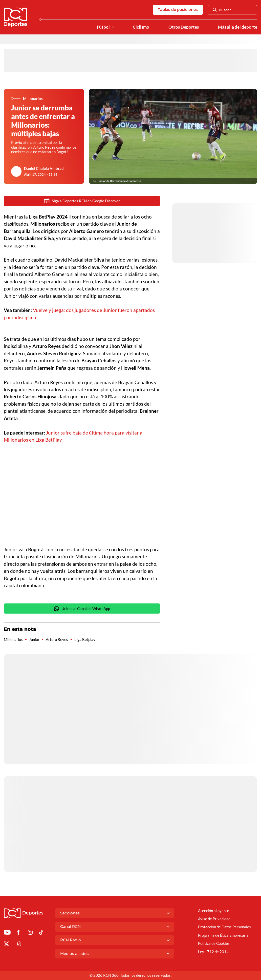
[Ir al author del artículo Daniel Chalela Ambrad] (16, 171)
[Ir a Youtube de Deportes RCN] (7, 933)
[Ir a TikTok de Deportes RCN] (41, 933)
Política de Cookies (214, 943)
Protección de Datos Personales (224, 927)
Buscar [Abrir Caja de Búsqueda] (222, 10)
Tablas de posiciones (178, 9)
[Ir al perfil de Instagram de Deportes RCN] (30, 933)
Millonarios (13, 639)
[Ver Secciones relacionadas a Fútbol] (113, 27)
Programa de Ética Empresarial (224, 935)
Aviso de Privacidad (214, 919)
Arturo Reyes (57, 639)
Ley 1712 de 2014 (213, 952)
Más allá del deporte (238, 27)
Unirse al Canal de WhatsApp (82, 609)
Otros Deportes (184, 27)
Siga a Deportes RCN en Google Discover (82, 201)
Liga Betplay (85, 639)
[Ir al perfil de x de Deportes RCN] (6, 945)
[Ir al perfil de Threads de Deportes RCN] (19, 945)
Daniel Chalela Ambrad (44, 168)
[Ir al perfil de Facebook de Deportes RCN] (18, 933)
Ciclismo (141, 27)
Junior (34, 639)
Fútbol (103, 27)
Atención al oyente (214, 911)
